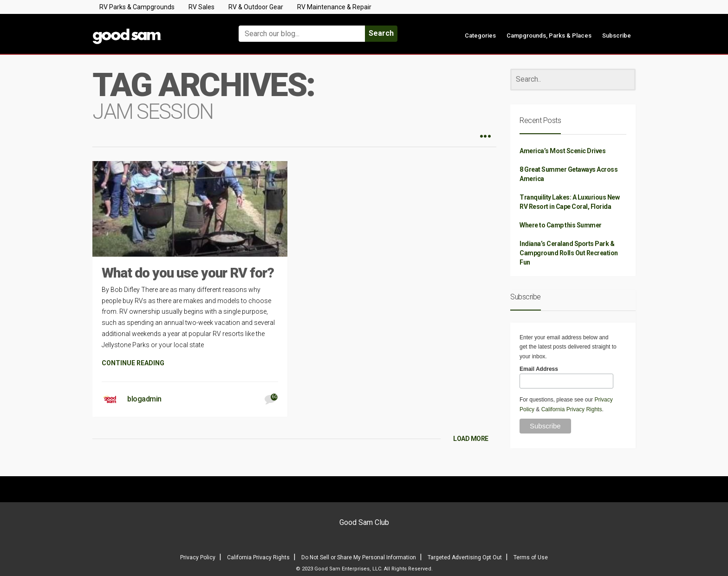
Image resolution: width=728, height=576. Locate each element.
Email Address (539, 369)
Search (381, 33)
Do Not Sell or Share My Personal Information (359, 557)
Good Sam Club (364, 522)
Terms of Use (531, 557)
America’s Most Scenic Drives (562, 151)
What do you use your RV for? (188, 273)
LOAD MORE (471, 439)
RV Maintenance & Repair (334, 7)
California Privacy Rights (572, 409)
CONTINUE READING (133, 363)
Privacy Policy (198, 557)
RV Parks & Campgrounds (137, 7)
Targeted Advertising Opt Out (465, 557)
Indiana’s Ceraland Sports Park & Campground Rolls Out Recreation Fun (569, 253)
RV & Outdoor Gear (256, 7)
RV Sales (201, 7)
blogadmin (144, 399)
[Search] (573, 80)
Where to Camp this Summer (561, 225)
